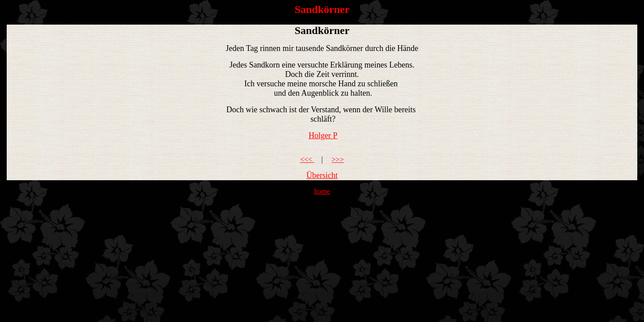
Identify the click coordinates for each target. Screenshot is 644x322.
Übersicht (322, 175)
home (322, 191)
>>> (338, 159)
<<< (307, 159)
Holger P (323, 136)
